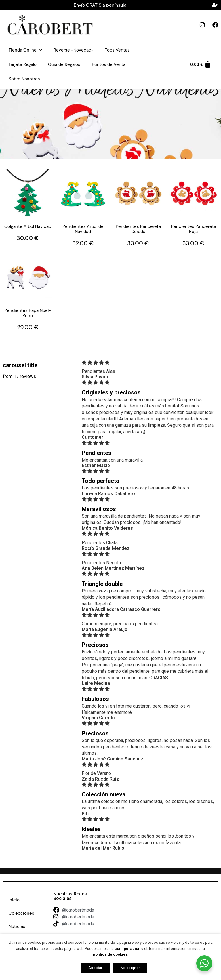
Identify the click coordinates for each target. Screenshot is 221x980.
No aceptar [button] (130, 968)
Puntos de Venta (109, 64)
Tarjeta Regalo (23, 64)
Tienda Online (25, 50)
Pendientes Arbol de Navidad (83, 229)
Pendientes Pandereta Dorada (138, 229)
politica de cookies (110, 954)
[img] (148, 363)
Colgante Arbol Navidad (28, 226)
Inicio (14, 900)
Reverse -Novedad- (74, 50)
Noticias (17, 926)
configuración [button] (127, 948)
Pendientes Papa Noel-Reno (28, 313)
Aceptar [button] (95, 968)
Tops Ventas (117, 50)
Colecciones (21, 913)
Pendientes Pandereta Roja (194, 229)
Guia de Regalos (64, 64)
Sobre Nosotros (24, 79)
